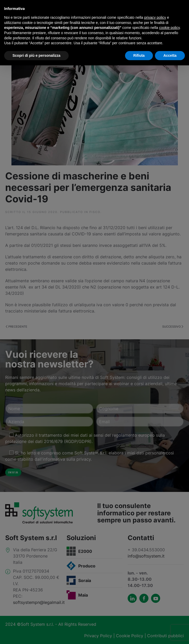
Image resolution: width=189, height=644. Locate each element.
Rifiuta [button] (139, 55)
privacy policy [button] (155, 17)
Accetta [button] (170, 55)
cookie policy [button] (169, 28)
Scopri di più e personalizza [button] (36, 55)
